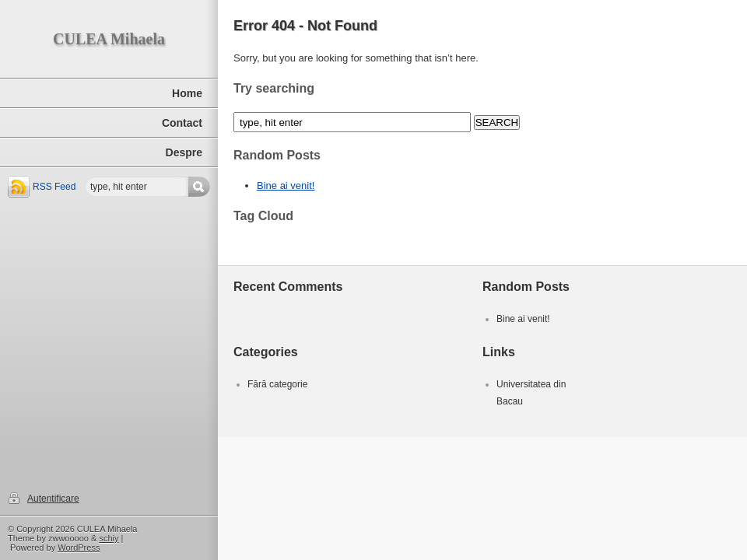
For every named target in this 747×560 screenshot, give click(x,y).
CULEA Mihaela (109, 39)
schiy (109, 538)
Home (187, 93)
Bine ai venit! (286, 185)
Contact (182, 123)
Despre (184, 152)
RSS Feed (54, 187)
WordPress (79, 548)
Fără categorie (277, 384)
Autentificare (53, 499)
